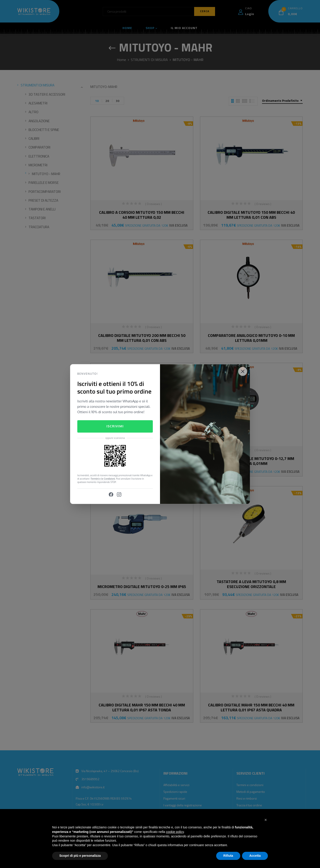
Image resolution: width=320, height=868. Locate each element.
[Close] (243, 371)
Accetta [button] (255, 856)
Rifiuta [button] (228, 856)
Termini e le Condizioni (103, 479)
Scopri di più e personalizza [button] (80, 856)
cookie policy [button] (175, 832)
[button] (266, 820)
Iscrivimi (115, 426)
